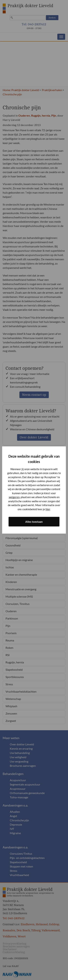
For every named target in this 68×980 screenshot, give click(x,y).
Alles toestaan (34, 522)
